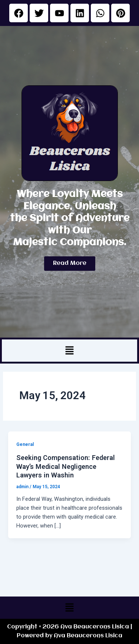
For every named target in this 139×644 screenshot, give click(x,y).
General (25, 444)
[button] (69, 351)
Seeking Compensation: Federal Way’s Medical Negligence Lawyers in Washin (66, 466)
